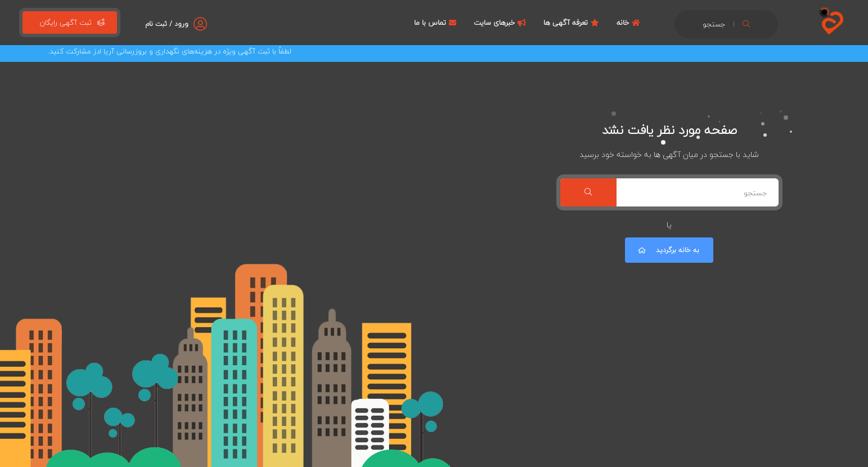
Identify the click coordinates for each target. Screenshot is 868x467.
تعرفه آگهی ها (573, 23)
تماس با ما (437, 23)
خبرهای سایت (501, 23)
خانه (630, 23)
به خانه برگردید (668, 250)
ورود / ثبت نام (167, 24)
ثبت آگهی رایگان (70, 23)
